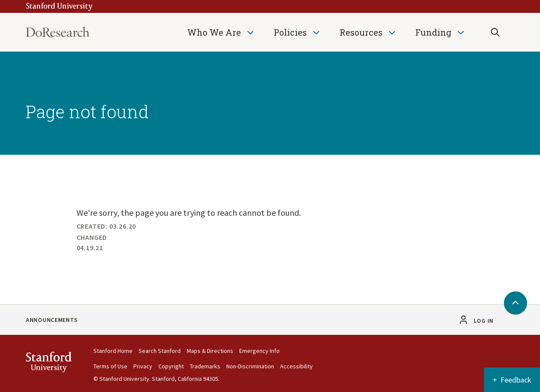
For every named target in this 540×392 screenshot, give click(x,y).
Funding (433, 32)
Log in (484, 321)
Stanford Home (113, 351)
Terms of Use (110, 366)
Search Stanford (160, 351)
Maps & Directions (210, 351)
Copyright (171, 366)
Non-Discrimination (250, 366)
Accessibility (296, 366)
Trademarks (205, 366)
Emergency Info (259, 351)
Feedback (516, 380)
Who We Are (214, 32)
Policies (290, 32)
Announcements (52, 320)
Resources (361, 32)
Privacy (143, 366)
